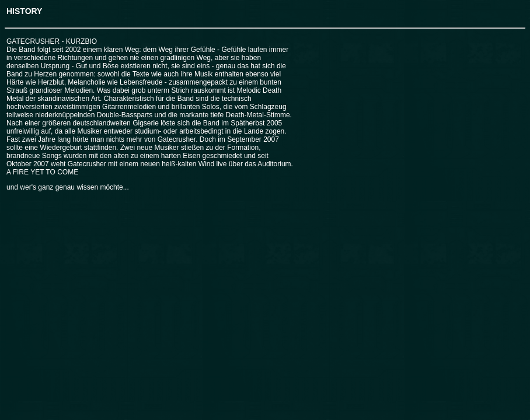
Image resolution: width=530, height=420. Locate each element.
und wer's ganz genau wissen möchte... (68, 187)
